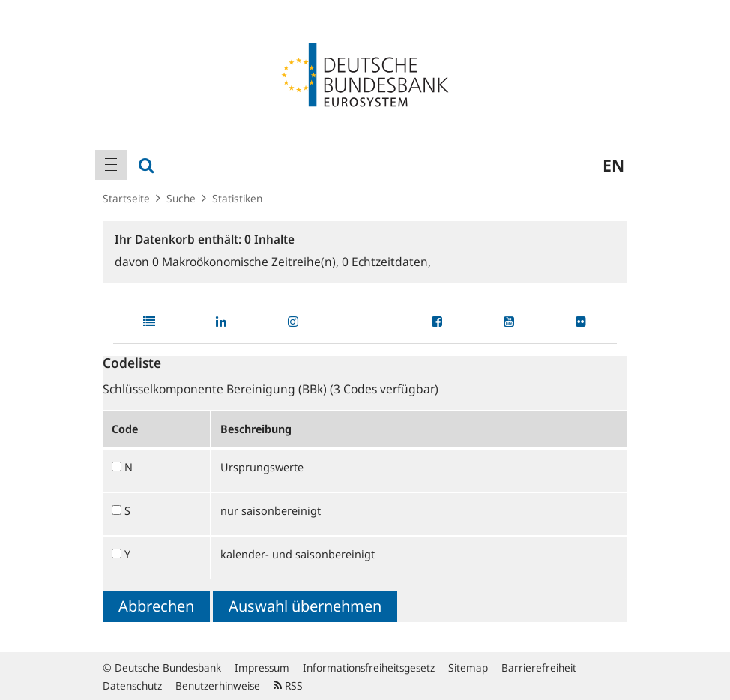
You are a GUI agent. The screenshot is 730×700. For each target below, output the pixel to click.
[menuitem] (111, 165)
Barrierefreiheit (539, 667)
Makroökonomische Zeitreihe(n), (247, 262)
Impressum (262, 667)
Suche (181, 198)
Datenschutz (132, 685)
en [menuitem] (613, 165)
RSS (288, 685)
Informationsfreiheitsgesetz (369, 667)
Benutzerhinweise (218, 685)
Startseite (126, 198)
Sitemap (468, 667)
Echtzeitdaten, (386, 262)
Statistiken (237, 198)
